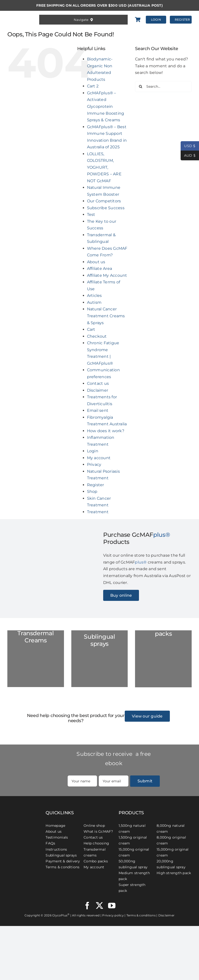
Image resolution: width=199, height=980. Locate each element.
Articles (94, 296)
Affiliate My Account (107, 275)
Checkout (97, 336)
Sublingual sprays (61, 855)
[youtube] (112, 906)
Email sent (98, 410)
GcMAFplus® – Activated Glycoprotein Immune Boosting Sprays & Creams (106, 106)
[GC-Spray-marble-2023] (100, 659)
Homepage (55, 826)
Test (91, 214)
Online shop (94, 826)
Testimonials (57, 837)
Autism (94, 302)
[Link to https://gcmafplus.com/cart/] (138, 20)
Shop (92, 491)
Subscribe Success (106, 208)
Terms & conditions (62, 867)
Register (96, 485)
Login (93, 451)
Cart (91, 329)
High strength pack (174, 873)
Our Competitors (104, 201)
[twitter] (99, 906)
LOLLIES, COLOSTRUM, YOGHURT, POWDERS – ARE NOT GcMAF (104, 167)
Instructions (56, 849)
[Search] (141, 87)
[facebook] (87, 906)
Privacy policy (113, 915)
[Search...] (163, 87)
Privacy (94, 464)
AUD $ (188, 156)
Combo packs (96, 861)
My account (99, 458)
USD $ (188, 146)
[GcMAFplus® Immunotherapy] (23, 805)
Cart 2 (93, 86)
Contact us (98, 383)
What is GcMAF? (98, 831)
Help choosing (96, 843)
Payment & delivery (63, 861)
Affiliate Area (99, 269)
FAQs (50, 843)
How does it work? (106, 431)
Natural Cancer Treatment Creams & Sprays (106, 316)
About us (96, 262)
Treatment (98, 512)
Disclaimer (98, 390)
